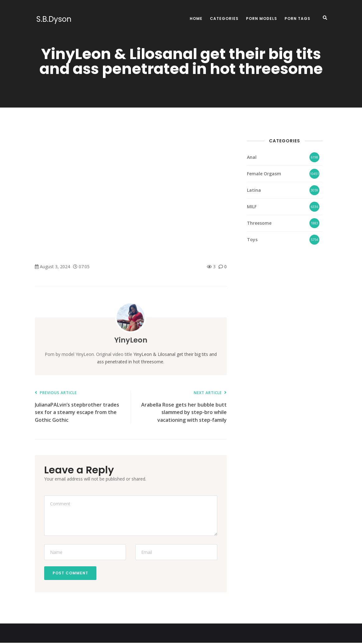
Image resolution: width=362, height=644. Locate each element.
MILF (252, 207)
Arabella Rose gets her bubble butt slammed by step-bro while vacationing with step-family (182, 407)
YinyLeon (131, 340)
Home (196, 18)
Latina (254, 190)
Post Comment (71, 574)
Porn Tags (297, 18)
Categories (224, 18)
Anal (252, 157)
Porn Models (262, 18)
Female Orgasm (264, 174)
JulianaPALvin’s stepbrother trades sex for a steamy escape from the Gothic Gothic (80, 407)
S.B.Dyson (52, 19)
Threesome (259, 223)
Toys (252, 239)
